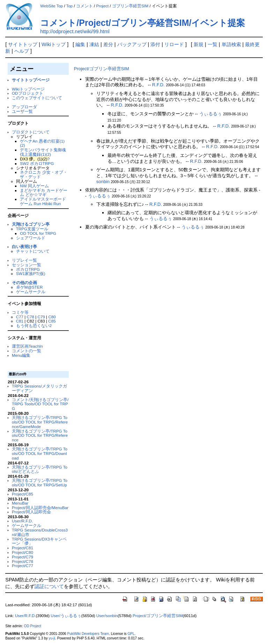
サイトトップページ (31, 80)
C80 (52, 317)
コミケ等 (20, 312)
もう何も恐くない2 (34, 325)
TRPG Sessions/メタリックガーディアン (39, 388)
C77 (20, 317)
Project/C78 (23, 561)
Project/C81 (23, 548)
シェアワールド (31, 238)
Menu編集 (21, 355)
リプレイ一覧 (24, 260)
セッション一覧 (27, 265)
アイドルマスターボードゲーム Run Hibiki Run (43, 201)
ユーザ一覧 (22, 111)
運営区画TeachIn (27, 346)
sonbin (103, 182)
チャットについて (33, 251)
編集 (80, 44)
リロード (174, 44)
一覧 (213, 44)
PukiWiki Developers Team (88, 634)
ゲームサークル (31, 292)
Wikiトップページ (28, 89)
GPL (131, 634)
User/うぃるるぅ (66, 616)
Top (70, 6)
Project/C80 (23, 552)
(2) (49, 154)
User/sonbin (107, 616)
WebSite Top (51, 6)
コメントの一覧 (27, 351)
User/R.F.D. (22, 521)
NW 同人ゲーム (34, 186)
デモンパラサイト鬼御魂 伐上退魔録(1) (43, 152)
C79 (41, 317)
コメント (84, 6)
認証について (49, 586)
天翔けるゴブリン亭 (31, 224)
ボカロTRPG (28, 269)
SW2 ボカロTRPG (37, 163)
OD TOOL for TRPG (38, 233)
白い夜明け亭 (24, 247)
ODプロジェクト (27, 93)
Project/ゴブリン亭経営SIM (102, 69)
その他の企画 (24, 283)
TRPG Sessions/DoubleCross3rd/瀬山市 (40, 532)
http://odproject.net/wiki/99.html (75, 31)
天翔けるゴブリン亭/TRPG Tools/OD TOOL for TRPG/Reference (40, 436)
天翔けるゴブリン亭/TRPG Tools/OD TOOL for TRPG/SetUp (40, 483)
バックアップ (132, 44)
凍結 (94, 44)
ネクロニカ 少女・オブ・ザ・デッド (43, 174)
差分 (108, 44)
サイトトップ (23, 44)
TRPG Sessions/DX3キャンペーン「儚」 (39, 541)
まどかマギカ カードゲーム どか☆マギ (43, 193)
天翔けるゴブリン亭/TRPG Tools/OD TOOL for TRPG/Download (40, 453)
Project (102, 6)
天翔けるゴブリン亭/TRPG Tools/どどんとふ (40, 469)
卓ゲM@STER (29, 287)
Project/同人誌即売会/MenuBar (40, 508)
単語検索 (231, 44)
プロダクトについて (31, 132)
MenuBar (20, 503)
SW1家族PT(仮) (31, 273)
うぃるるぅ (211, 114)
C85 (52, 321)
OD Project (33, 626)
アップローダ (24, 107)
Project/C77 (23, 566)
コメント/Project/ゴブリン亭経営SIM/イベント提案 (143, 23)
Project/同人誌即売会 (31, 512)
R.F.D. (158, 85)
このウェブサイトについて (37, 98)
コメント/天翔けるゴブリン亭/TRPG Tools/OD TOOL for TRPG (40, 404)
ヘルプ (22, 51)
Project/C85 (23, 494)
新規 (199, 44)
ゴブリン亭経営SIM (130, 6)
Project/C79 (23, 557)
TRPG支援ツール (32, 229)
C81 (20, 321)
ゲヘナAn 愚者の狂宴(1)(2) (42, 143)
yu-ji (52, 638)
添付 (155, 44)
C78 (31, 317)
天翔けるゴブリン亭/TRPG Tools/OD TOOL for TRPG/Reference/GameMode (40, 422)
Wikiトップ (54, 44)
